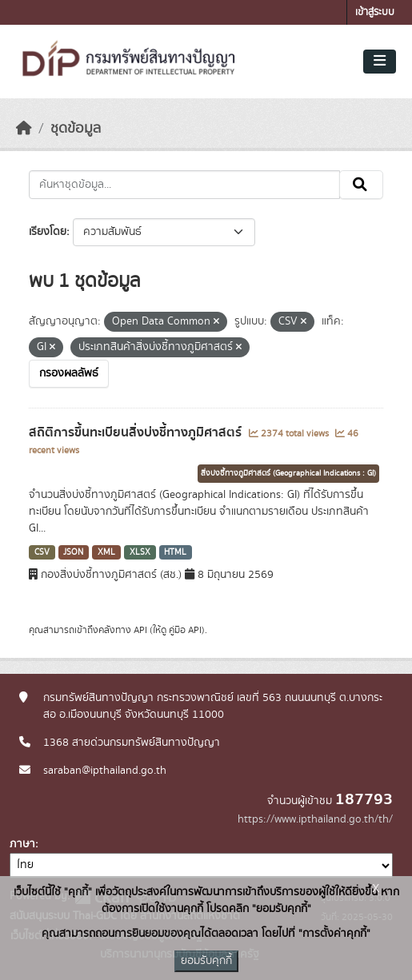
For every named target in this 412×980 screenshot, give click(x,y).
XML (106, 552)
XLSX (140, 552)
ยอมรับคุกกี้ (206, 961)
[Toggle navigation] (380, 62)
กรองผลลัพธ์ (69, 373)
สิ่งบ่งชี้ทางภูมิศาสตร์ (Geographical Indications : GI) (288, 473)
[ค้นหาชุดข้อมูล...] (184, 185)
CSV (42, 552)
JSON (73, 552)
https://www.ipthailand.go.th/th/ (315, 819)
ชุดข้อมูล (76, 129)
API (140, 630)
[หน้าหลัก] (24, 129)
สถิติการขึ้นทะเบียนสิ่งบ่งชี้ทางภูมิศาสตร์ (137, 432)
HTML (175, 552)
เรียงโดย (48, 232)
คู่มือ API (185, 630)
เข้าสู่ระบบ (375, 12)
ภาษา (22, 844)
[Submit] (361, 185)
